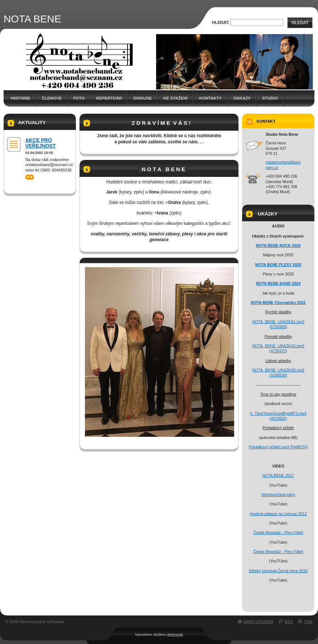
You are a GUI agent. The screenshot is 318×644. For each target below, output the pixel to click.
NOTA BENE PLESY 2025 (278, 265)
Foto (79, 98)
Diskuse (143, 98)
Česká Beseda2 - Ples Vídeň (278, 552)
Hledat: (221, 22)
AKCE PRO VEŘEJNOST (40, 143)
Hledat (300, 23)
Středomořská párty (278, 495)
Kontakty (210, 98)
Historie (21, 98)
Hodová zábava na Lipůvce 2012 (278, 514)
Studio (270, 98)
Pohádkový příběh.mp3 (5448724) (278, 447)
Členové (52, 98)
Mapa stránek (259, 622)
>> (30, 177)
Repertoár (109, 98)
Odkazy (242, 98)
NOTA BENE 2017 (278, 475)
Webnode (175, 634)
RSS (289, 622)
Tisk (308, 622)
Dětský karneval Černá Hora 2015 (278, 571)
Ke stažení (175, 98)
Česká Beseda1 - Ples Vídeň (278, 532)
